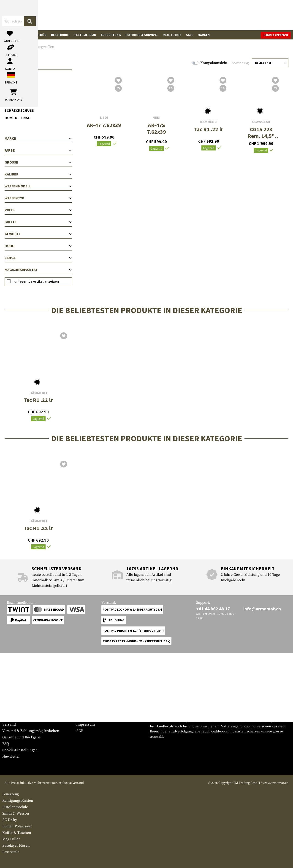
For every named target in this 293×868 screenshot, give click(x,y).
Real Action (172, 35)
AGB (80, 731)
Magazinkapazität (38, 270)
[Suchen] (162, 15)
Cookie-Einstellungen (20, 750)
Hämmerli (209, 122)
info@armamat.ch (262, 609)
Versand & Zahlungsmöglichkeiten (31, 731)
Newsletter (11, 757)
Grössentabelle (15, 712)
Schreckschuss (19, 110)
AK (11, 84)
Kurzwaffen (16, 103)
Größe (38, 162)
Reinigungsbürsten (18, 801)
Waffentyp (38, 198)
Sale (190, 35)
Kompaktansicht (214, 63)
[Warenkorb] (264, 15)
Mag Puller (11, 839)
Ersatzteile (11, 852)
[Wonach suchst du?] (123, 15)
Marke (38, 138)
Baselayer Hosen (16, 846)
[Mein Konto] (227, 15)
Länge (38, 258)
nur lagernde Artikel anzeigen (36, 281)
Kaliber (38, 174)
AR (11, 91)
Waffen (10, 35)
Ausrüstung (111, 35)
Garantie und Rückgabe (21, 737)
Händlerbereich (276, 35)
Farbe (38, 150)
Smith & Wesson (16, 813)
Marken (204, 35)
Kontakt (9, 718)
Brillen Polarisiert (17, 826)
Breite (38, 222)
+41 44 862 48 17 (213, 609)
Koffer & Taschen (17, 833)
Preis (38, 210)
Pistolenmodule (15, 807)
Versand (9, 724)
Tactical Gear (85, 35)
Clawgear (261, 122)
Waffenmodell (38, 186)
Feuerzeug (11, 794)
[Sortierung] (270, 63)
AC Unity (10, 820)
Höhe (38, 246)
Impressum (85, 724)
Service (11, 702)
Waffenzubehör (34, 35)
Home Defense (17, 118)
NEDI (104, 118)
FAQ (6, 744)
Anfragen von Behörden (96, 718)
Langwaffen (16, 76)
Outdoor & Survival (142, 35)
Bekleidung (60, 35)
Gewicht (38, 234)
